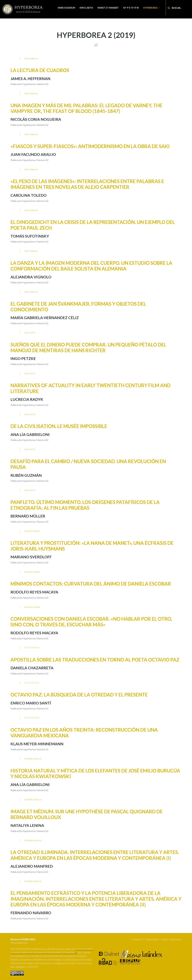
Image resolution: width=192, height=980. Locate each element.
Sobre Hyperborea (172, 939)
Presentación (152, 939)
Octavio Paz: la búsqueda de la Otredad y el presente (79, 695)
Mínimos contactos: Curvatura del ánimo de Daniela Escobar (91, 584)
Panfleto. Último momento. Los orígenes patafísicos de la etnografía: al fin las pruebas (85, 505)
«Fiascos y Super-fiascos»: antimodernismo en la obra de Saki (90, 146)
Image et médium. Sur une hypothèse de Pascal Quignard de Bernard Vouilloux (87, 814)
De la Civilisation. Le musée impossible (59, 426)
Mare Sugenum (66, 8)
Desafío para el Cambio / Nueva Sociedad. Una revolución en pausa (88, 464)
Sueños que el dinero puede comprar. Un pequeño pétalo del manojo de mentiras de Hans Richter (88, 347)
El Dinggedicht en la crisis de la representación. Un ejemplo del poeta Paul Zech (93, 225)
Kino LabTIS (86, 8)
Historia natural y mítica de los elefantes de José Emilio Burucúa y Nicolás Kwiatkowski (95, 773)
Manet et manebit (108, 8)
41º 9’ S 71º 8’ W (131, 8)
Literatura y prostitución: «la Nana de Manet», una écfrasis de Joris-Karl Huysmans (92, 546)
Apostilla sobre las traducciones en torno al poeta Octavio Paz (95, 660)
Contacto (137, 939)
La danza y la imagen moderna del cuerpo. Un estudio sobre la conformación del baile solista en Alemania (91, 266)
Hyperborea (150, 8)
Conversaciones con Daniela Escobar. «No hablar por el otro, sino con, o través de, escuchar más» (91, 622)
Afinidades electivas (33, 759)
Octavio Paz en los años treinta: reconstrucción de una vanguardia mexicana (84, 733)
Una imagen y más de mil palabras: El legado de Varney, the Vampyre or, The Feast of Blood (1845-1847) (86, 108)
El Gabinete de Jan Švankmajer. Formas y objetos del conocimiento (78, 307)
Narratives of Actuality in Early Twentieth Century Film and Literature (91, 388)
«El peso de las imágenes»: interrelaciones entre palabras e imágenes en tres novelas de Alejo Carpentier (87, 184)
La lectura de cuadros (40, 70)
